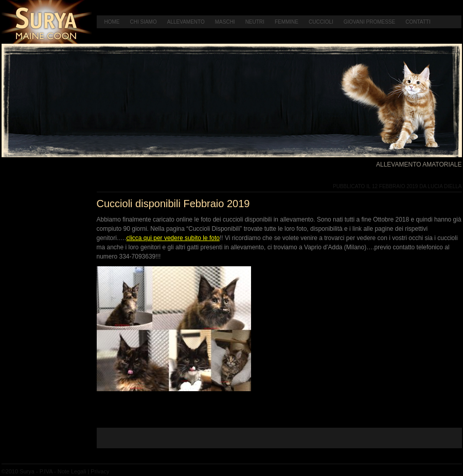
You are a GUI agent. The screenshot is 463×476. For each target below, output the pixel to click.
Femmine (287, 22)
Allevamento (186, 22)
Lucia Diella (444, 186)
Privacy (100, 471)
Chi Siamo (144, 22)
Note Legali (72, 471)
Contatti (418, 22)
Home (112, 22)
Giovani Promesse (369, 22)
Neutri (255, 22)
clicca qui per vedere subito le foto (173, 238)
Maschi (225, 22)
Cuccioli (321, 22)
